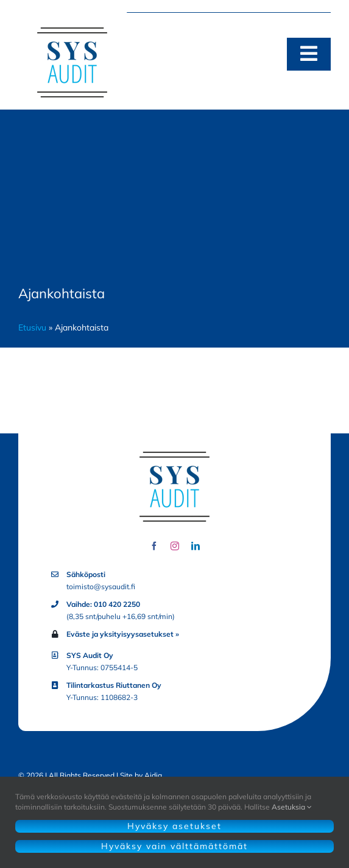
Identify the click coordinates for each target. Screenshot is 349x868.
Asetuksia (292, 807)
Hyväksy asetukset (174, 826)
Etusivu (32, 327)
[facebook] (154, 546)
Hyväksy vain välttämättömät (174, 846)
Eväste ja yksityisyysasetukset (120, 634)
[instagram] (175, 546)
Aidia (153, 775)
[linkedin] (196, 546)
